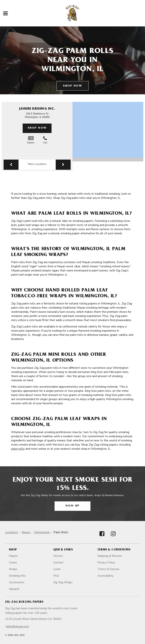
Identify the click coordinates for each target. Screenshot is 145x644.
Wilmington (42, 532)
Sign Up (72, 506)
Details (31, 140)
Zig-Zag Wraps (63, 582)
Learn (57, 569)
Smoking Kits (17, 576)
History (58, 556)
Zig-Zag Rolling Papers (24, 602)
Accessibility (105, 576)
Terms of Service (108, 569)
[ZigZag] (73, 13)
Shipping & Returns (110, 556)
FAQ (56, 576)
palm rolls (18, 449)
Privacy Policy (106, 563)
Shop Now (72, 86)
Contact (58, 563)
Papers (13, 556)
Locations (12, 532)
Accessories (17, 582)
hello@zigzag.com (17, 626)
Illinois (26, 532)
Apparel (14, 589)
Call (45, 140)
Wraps (13, 569)
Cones (13, 563)
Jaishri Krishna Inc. (37, 109)
